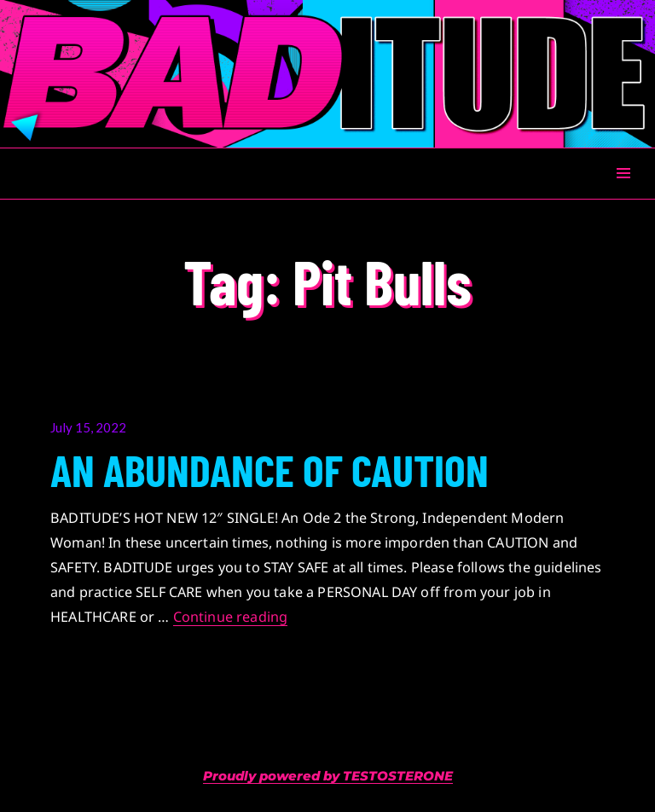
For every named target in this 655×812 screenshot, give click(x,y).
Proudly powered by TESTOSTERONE (328, 776)
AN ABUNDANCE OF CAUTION (270, 469)
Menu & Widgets (623, 192)
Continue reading (231, 617)
